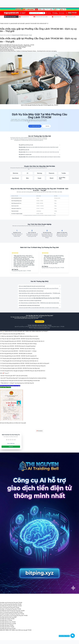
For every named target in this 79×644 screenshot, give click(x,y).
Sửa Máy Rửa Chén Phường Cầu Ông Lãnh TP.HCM (12, 611)
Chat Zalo (46, 126)
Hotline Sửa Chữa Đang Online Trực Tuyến (10, 386)
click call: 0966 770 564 (6, 387)
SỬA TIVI (30, 24)
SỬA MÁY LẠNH (24, 24)
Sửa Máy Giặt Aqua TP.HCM (7, 625)
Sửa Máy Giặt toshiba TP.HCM (7, 619)
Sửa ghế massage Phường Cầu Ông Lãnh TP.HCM (12, 614)
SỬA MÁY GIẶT (16, 24)
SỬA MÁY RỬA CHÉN (37, 24)
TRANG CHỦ (3, 24)
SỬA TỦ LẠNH (9, 24)
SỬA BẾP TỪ (45, 24)
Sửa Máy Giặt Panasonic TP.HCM (8, 624)
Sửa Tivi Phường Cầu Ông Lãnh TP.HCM (10, 607)
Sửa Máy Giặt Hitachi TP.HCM (7, 627)
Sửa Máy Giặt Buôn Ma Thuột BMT (8, 617)
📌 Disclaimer (39, 431)
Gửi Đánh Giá (11, 447)
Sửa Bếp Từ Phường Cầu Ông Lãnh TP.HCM (10, 609)
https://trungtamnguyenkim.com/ (42, 328)
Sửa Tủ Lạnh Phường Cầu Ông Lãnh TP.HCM (11, 604)
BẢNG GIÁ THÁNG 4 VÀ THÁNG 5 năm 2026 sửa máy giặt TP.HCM (16, 630)
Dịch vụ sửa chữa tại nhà (8, 35)
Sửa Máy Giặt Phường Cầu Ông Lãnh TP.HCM (11, 606)
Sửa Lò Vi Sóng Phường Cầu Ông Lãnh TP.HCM (11, 612)
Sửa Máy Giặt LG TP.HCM (6, 620)
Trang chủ (2, 35)
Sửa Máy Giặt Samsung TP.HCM (8, 628)
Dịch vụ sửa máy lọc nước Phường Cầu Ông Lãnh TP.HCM (14, 616)
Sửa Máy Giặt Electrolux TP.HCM (8, 622)
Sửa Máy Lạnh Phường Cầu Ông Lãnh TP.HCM (11, 603)
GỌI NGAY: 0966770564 (35, 126)
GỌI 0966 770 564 (40, 322)
